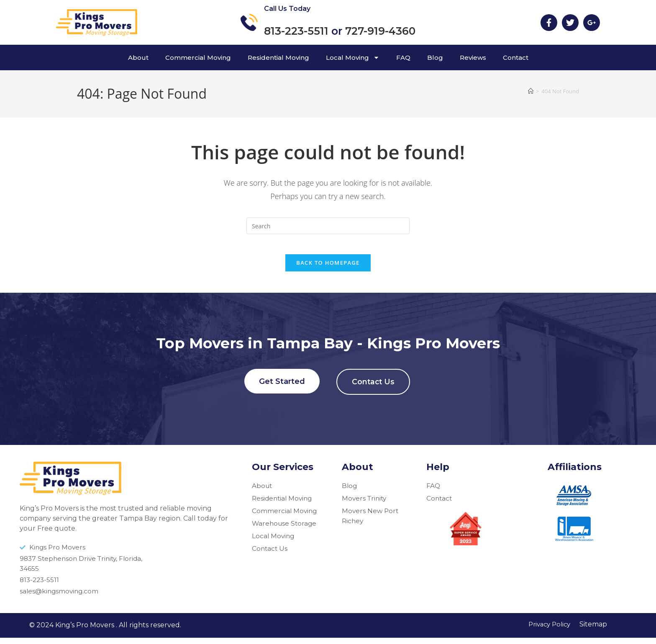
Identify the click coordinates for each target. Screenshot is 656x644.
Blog (435, 57)
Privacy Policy (547, 630)
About (138, 57)
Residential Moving (278, 57)
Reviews (473, 57)
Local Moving (353, 57)
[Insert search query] (328, 226)
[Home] (531, 91)
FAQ (403, 57)
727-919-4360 (380, 31)
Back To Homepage (328, 268)
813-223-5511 (296, 31)
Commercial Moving (198, 57)
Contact (516, 57)
